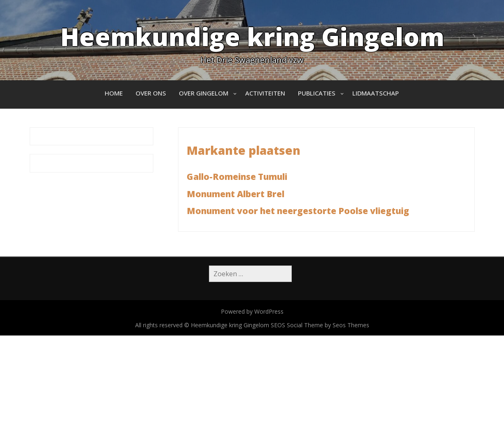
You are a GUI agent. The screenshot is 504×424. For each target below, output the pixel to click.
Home (114, 93)
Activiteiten (265, 93)
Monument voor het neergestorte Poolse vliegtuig (298, 211)
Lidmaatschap (376, 93)
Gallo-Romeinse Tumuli (237, 177)
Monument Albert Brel (236, 194)
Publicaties (317, 93)
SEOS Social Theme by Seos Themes (320, 325)
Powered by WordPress (252, 311)
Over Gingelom (204, 93)
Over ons (151, 93)
